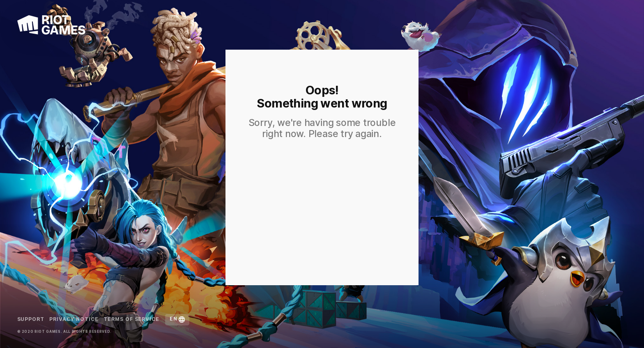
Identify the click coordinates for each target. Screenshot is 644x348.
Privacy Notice (74, 319)
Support (31, 319)
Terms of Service (131, 319)
